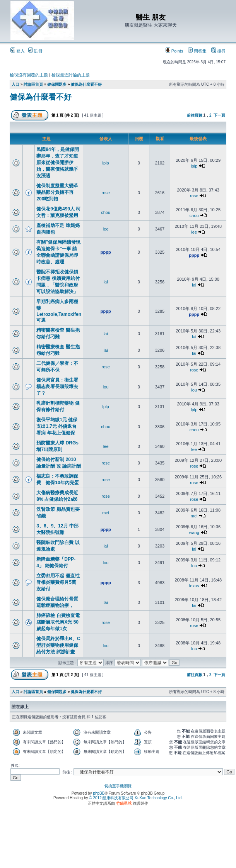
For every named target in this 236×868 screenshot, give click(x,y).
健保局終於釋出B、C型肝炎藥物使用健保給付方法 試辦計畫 (58, 645)
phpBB (99, 793)
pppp (106, 252)
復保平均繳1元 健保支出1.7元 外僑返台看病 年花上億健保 (57, 426)
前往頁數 (195, 115)
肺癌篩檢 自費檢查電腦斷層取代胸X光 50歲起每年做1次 (58, 622)
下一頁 (219, 115)
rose (105, 193)
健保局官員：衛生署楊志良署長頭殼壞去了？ (57, 387)
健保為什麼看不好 (86, 84)
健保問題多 (57, 84)
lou (106, 387)
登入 (18, 51)
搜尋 (218, 51)
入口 (15, 84)
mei (106, 513)
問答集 (197, 51)
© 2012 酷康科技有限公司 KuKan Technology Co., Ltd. (136, 798)
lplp (106, 163)
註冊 (35, 51)
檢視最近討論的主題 (71, 75)
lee (106, 229)
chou (106, 212)
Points (174, 51)
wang (194, 532)
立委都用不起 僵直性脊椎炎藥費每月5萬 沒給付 (58, 582)
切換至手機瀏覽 (118, 786)
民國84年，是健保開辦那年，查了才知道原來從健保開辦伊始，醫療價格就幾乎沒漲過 (57, 163)
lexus (194, 586)
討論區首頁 (33, 84)
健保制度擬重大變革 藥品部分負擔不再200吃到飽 (57, 192)
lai (106, 282)
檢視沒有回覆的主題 (29, 75)
